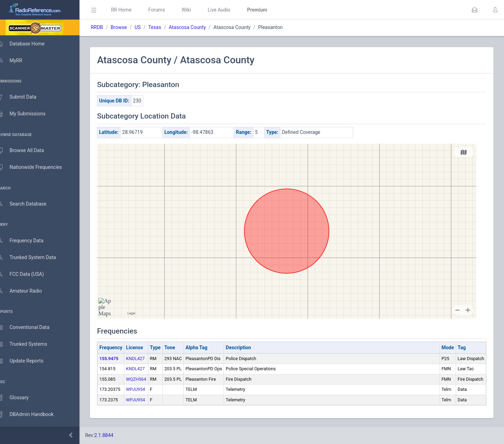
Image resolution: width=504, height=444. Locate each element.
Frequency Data (27, 241)
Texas (165, 27)
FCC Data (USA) (27, 274)
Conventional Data (30, 328)
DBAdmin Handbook (32, 415)
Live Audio (229, 10)
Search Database (28, 204)
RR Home (131, 10)
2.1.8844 (114, 435)
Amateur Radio (26, 291)
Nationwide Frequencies (36, 167)
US (148, 27)
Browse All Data (27, 151)
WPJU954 (146, 389)
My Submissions (28, 114)
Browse (129, 27)
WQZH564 (146, 379)
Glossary (19, 398)
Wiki (196, 10)
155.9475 (119, 359)
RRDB (107, 27)
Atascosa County (197, 27)
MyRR (16, 60)
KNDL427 (145, 359)
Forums (167, 10)
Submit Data (23, 97)
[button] (475, 10)
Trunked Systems (29, 344)
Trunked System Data (33, 257)
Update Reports (27, 361)
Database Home (27, 44)
